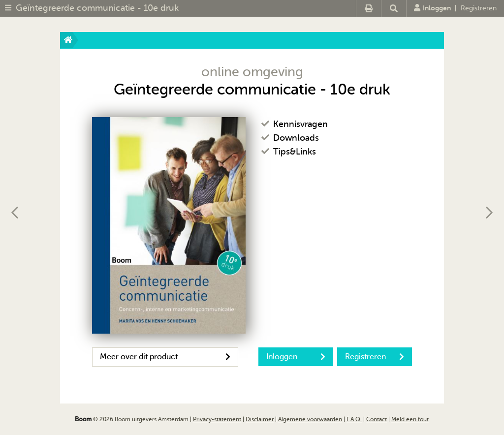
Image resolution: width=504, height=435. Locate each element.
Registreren (479, 8)
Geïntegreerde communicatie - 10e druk (97, 8)
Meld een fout (410, 419)
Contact (377, 419)
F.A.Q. (354, 419)
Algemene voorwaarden (310, 419)
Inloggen (432, 8)
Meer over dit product (165, 357)
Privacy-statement (217, 419)
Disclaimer (260, 419)
